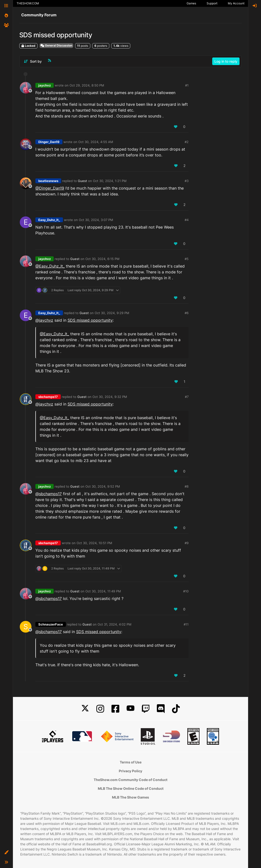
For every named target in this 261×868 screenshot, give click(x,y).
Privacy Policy (130, 771)
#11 (186, 624)
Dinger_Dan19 (49, 142)
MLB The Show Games (130, 797)
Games (191, 3)
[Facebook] (115, 709)
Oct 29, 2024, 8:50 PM (87, 85)
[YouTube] (130, 709)
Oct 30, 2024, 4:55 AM (96, 142)
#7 (187, 397)
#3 (187, 181)
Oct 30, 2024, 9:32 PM (110, 397)
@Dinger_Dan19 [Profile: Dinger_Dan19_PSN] (50, 188)
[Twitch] (146, 709)
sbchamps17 (48, 397)
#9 (187, 543)
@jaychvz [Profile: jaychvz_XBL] (44, 320)
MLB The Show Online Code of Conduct (131, 788)
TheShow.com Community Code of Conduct (130, 780)
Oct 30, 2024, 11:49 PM (103, 591)
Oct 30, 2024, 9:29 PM (112, 313)
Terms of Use (131, 762)
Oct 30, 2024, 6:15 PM (102, 259)
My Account (236, 3)
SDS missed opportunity (90, 320)
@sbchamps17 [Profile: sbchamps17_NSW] (49, 494)
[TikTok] (176, 709)
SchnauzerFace (51, 624)
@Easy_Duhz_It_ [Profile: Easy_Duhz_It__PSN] (50, 266)
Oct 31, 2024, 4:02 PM (115, 624)
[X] (85, 709)
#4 (187, 220)
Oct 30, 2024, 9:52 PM (103, 486)
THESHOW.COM (28, 3)
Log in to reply (226, 61)
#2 (187, 142)
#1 (187, 85)
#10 (186, 591)
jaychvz (45, 85)
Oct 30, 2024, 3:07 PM (96, 220)
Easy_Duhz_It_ (49, 220)
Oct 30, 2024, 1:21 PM (110, 181)
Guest (82, 181)
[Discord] (161, 709)
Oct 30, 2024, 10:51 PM (94, 543)
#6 (187, 313)
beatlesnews (48, 181)
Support (212, 3)
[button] (6, 852)
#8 (187, 486)
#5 (187, 259)
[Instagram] (100, 709)
